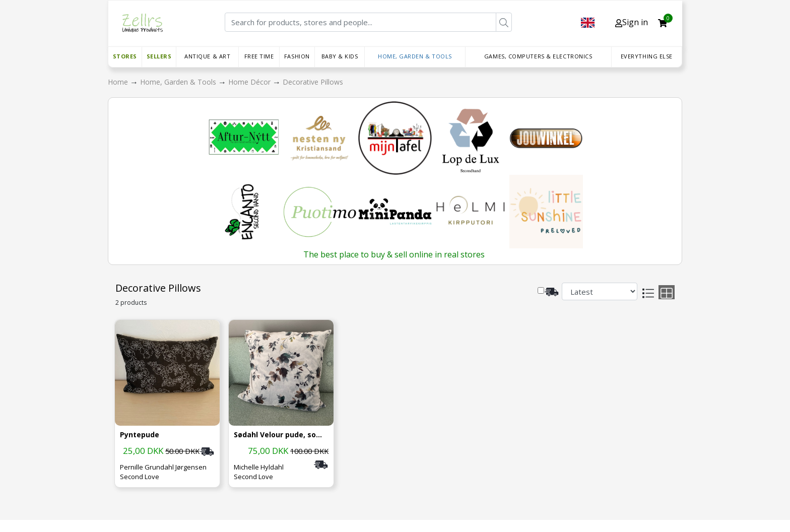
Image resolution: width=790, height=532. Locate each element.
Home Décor (250, 82)
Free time (259, 56)
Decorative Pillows (313, 82)
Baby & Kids (340, 56)
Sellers (159, 56)
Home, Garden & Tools (415, 56)
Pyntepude (140, 435)
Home (119, 82)
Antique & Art (207, 56)
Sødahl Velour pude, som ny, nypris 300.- (281, 435)
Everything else (647, 56)
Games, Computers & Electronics (538, 56)
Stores (125, 56)
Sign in (632, 22)
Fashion (297, 56)
